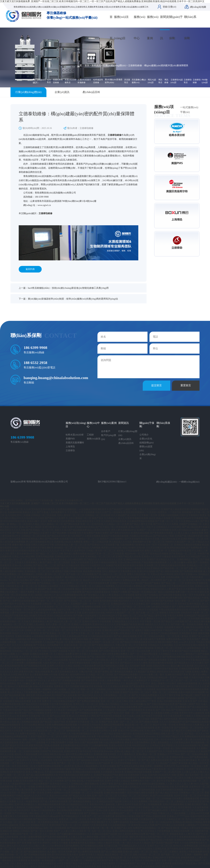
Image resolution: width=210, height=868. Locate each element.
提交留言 (157, 393)
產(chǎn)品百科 (91, 92)
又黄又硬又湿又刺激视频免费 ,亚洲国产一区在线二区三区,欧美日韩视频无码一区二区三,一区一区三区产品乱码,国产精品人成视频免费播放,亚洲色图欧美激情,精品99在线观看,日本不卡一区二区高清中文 (102, 1)
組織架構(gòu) (147, 443)
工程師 (90, 435)
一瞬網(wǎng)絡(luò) (189, 482)
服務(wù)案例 (153, 28)
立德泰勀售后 (188, 81)
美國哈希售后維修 (58, 81)
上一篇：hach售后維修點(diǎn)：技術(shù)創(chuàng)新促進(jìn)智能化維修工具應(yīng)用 (64, 288)
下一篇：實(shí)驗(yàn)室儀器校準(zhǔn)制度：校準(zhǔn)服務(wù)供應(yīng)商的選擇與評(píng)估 (68, 299)
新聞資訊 (165, 28)
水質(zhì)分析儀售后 (70, 81)
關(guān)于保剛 (176, 28)
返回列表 (30, 269)
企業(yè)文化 (146, 439)
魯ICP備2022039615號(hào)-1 (112, 482)
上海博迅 (70, 447)
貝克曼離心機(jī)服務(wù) (139, 81)
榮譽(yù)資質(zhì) (146, 449)
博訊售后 (160, 81)
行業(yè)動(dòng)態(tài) (114, 66)
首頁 (111, 28)
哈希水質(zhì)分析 (75, 435)
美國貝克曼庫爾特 (75, 443)
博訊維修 (166, 81)
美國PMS (70, 439)
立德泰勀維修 (197, 81)
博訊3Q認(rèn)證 (152, 81)
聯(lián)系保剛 (190, 28)
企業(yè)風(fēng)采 (148, 456)
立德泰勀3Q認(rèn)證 (177, 81)
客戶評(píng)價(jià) (108, 437)
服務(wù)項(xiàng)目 (121, 28)
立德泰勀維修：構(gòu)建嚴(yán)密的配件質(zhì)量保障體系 (158, 66)
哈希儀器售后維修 (98, 81)
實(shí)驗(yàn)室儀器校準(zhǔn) (114, 81)
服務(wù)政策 (94, 439)
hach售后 (49, 81)
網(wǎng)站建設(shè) (166, 482)
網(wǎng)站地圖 (198, 7)
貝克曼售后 (127, 81)
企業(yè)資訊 (62, 92)
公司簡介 (144, 435)
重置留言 (186, 393)
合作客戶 (106, 431)
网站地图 (5, 506)
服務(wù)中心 (139, 28)
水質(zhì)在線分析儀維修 (84, 81)
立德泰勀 (70, 450)
